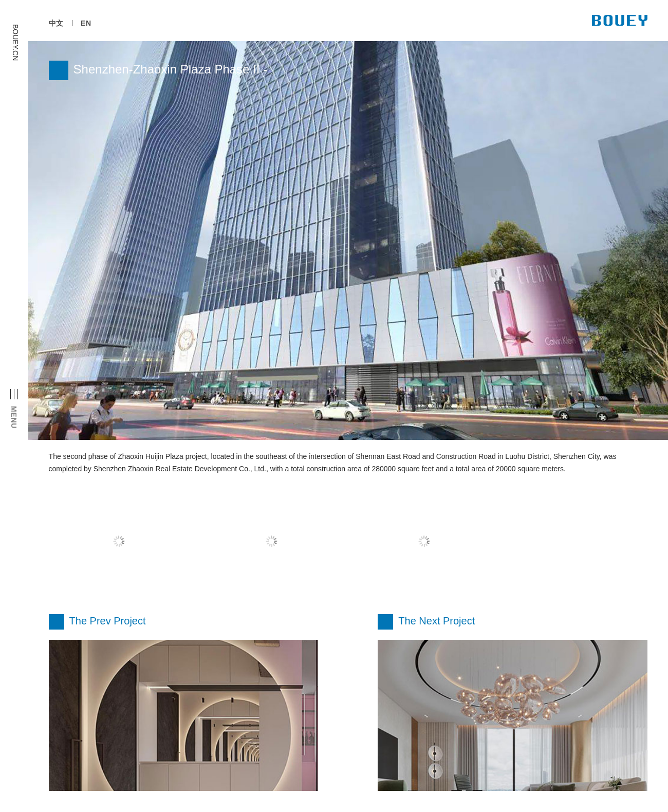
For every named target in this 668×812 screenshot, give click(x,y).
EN (86, 23)
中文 (56, 23)
